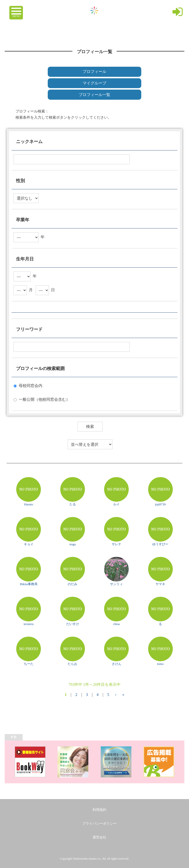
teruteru (29, 624)
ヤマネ (160, 584)
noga (72, 544)
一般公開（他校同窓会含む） (44, 399)
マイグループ (94, 83)
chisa (117, 624)
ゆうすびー (160, 544)
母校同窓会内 (31, 386)
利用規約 (99, 810)
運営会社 (99, 837)
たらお (72, 664)
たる (73, 504)
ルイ (116, 504)
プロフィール (94, 72)
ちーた (29, 664)
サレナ (117, 544)
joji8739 (160, 504)
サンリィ (116, 584)
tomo (160, 664)
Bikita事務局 (29, 584)
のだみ (72, 584)
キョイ (29, 544)
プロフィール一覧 (94, 95)
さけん (117, 664)
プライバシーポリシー (99, 824)
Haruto (29, 504)
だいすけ (73, 624)
